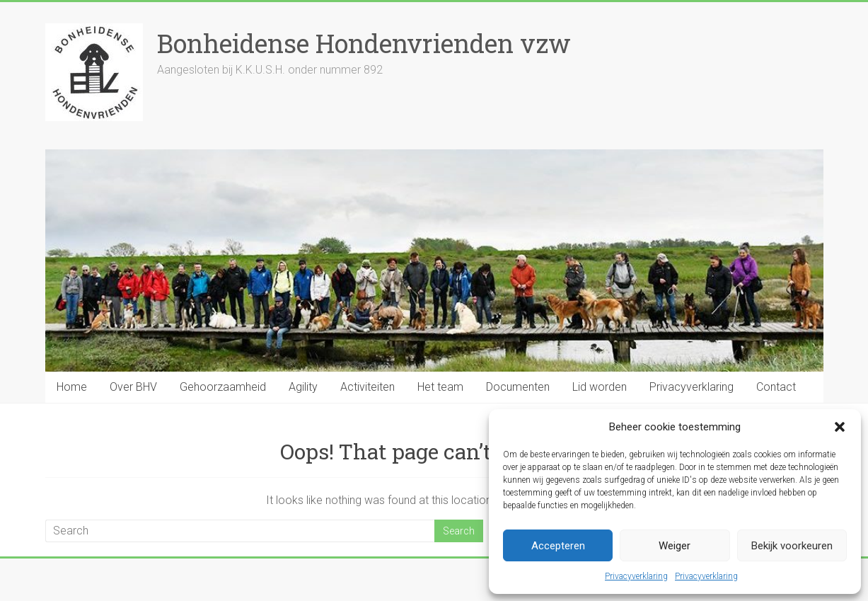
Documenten (518, 387)
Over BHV (133, 387)
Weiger (675, 546)
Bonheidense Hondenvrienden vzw (364, 43)
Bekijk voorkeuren (792, 546)
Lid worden (600, 387)
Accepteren (558, 546)
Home (72, 387)
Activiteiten (368, 387)
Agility (303, 387)
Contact (776, 387)
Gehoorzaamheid (223, 387)
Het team (440, 387)
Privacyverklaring (636, 576)
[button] (840, 427)
